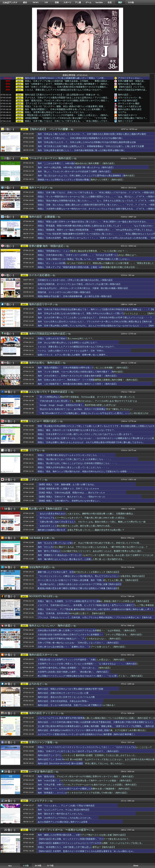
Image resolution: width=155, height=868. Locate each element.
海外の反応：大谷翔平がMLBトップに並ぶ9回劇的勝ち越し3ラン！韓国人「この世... (65, 78)
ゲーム (88, 2)
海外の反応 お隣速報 (42, 217)
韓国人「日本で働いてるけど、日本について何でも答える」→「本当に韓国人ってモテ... (67, 121)
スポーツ (67, 2)
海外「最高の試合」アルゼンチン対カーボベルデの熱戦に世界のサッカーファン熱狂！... (67, 101)
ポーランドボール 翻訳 (129, 103)
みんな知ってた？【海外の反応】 (48, 392)
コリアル (122, 112)
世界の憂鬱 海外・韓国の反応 (46, 246)
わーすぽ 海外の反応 (128, 101)
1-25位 (26, 866)
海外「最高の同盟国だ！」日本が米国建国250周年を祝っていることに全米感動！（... (65, 109)
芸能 (57, 2)
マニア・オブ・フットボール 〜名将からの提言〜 (59, 830)
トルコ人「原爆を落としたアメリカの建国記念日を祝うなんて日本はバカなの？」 (64, 90)
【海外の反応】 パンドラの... (132, 87)
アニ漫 (78, 2)
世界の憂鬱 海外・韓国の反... (132, 81)
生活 (110, 2)
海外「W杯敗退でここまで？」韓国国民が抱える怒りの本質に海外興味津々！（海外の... (67, 84)
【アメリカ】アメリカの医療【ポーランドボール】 (49, 104)
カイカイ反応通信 (39, 275)
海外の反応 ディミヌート (44, 713)
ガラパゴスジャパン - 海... (130, 98)
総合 (25, 2)
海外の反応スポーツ (127, 115)
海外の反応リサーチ (41, 304)
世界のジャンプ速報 (41, 742)
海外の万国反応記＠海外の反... (132, 90)
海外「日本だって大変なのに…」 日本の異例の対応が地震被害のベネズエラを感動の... (66, 87)
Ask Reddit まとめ (39, 538)
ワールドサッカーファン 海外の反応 (50, 158)
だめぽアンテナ (10, 3)
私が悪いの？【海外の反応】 (46, 509)
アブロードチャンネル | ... (130, 78)
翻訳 (120, 2)
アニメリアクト (38, 801)
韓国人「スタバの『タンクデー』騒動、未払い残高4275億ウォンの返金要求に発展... (65, 106)
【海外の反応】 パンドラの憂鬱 (48, 129)
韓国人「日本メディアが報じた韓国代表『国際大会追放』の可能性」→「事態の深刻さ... (67, 81)
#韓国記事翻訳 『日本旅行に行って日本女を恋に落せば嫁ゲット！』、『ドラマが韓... (66, 118)
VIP (46, 2)
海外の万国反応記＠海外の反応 (47, 334)
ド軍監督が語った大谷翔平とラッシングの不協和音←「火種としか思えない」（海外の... (67, 115)
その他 (131, 2)
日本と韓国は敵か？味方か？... (132, 118)
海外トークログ (125, 121)
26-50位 (38, 866)
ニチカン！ (35, 480)
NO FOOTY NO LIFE (41, 596)
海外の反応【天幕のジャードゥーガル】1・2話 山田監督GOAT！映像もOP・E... (63, 95)
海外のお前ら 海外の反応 (130, 84)
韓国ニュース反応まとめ (130, 106)
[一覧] (71, 129)
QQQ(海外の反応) (39, 567)
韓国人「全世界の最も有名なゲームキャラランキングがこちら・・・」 (59, 112)
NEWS (36, 2)
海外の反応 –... (125, 95)
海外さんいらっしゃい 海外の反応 (50, 626)
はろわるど (35, 684)
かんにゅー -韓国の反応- (43, 421)
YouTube (99, 2)
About (136, 866)
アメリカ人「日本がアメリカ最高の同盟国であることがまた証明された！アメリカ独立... (67, 98)
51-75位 (50, 866)
